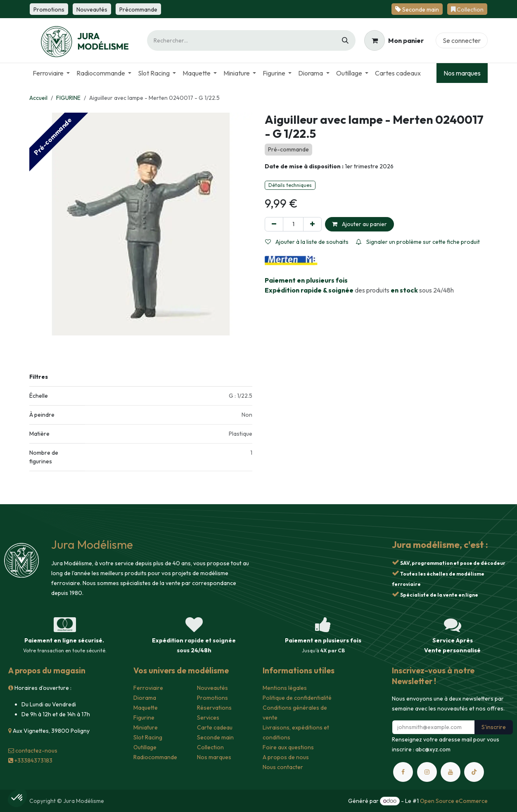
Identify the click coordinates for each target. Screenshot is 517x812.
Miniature (146, 727)
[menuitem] (51, 73)
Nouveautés (212, 688)
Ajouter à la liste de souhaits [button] (307, 242)
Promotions (212, 698)
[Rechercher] (345, 40)
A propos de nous (286, 757)
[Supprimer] (274, 224)
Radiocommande (155, 757)
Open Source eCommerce (454, 801)
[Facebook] (403, 772)
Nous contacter (283, 767)
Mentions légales (285, 688)
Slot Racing (148, 737)
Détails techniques (290, 185)
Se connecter (462, 40)
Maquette (146, 708)
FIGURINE (68, 98)
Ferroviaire (148, 688)
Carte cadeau (215, 727)
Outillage (145, 747)
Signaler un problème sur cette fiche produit (418, 242)
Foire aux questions (288, 747)
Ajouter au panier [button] (359, 224)
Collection (210, 747)
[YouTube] (451, 772)
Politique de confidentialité (297, 698)
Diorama (145, 698)
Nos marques (462, 73)
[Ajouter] (312, 224)
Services (208, 718)
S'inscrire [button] (494, 727)
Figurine (144, 718)
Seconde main (215, 737)
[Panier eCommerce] (394, 40)
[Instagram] (427, 772)
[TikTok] (474, 772)
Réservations (214, 708)
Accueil (38, 98)
